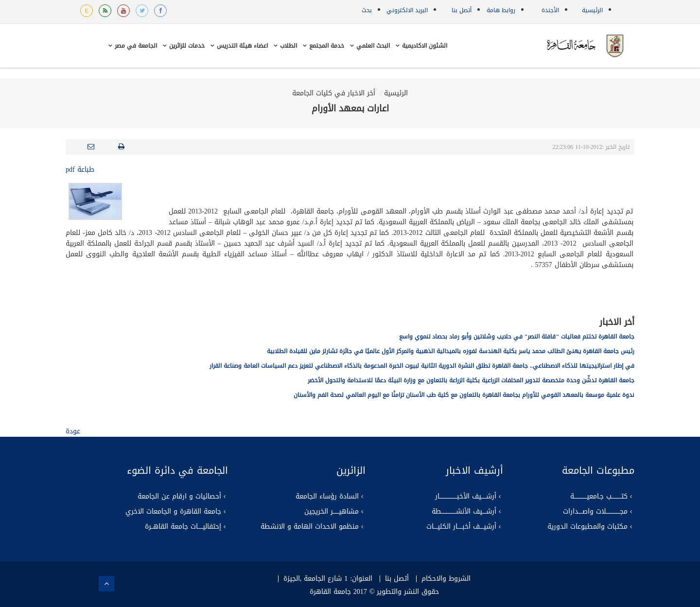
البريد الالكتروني (407, 10)
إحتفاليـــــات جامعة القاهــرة (183, 527)
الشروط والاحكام (446, 579)
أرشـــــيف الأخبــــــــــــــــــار (466, 497)
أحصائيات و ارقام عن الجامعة (179, 497)
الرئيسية (592, 10)
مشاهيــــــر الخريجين (332, 512)
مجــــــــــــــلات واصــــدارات (595, 512)
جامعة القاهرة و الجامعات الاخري (173, 512)
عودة (73, 431)
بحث (367, 10)
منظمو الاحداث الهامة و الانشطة (310, 527)
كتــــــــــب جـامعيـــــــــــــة (599, 497)
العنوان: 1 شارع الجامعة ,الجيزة (328, 579)
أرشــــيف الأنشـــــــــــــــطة (464, 512)
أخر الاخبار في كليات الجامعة (334, 93)
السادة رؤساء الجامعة (327, 497)
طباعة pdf (80, 170)
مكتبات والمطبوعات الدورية (587, 527)
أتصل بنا (462, 10)
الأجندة (550, 10)
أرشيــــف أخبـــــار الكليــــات (461, 527)
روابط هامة (501, 10)
